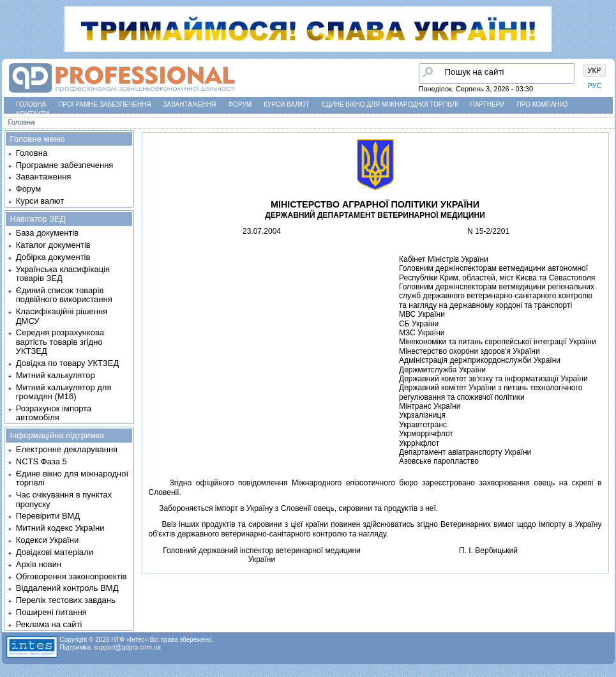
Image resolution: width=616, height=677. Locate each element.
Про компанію (542, 104)
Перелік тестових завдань (66, 600)
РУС (595, 86)
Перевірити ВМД (48, 516)
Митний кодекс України (60, 528)
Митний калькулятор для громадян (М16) (64, 392)
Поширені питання (51, 612)
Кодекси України (47, 540)
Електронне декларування (67, 449)
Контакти (33, 114)
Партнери (488, 104)
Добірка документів (53, 257)
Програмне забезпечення (104, 104)
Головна (31, 104)
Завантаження (190, 104)
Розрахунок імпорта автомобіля (54, 413)
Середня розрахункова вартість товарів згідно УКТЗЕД (60, 342)
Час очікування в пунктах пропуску (64, 499)
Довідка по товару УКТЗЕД (67, 363)
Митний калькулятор (56, 375)
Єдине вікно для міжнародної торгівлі (390, 104)
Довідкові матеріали (55, 552)
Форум (240, 104)
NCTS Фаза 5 (41, 461)
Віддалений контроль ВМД (67, 588)
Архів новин (39, 564)
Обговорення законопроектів (71, 576)
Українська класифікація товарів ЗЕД (63, 274)
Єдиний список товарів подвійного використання (64, 295)
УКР (595, 70)
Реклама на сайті (49, 624)
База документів (48, 233)
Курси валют (286, 104)
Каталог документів (53, 245)
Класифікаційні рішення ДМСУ (62, 316)
